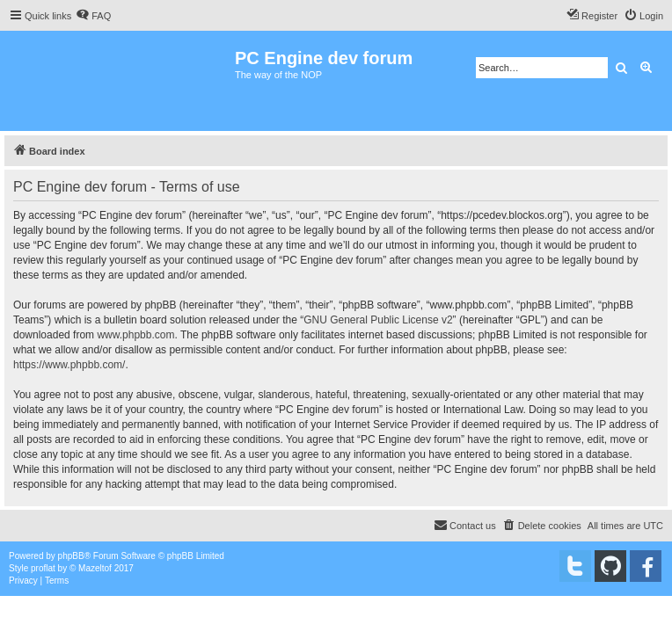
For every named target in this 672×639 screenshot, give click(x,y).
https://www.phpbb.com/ (69, 365)
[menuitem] (93, 16)
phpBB (71, 556)
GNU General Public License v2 (378, 320)
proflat (43, 568)
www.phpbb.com (135, 335)
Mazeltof (95, 568)
